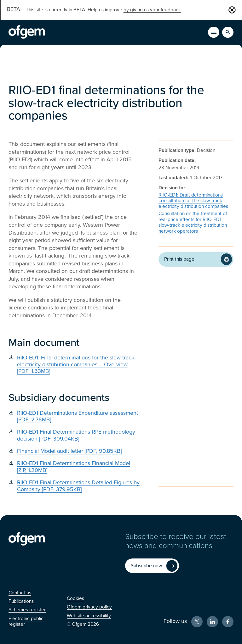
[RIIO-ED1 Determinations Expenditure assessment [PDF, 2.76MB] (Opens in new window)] (74, 416)
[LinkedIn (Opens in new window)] (212, 622)
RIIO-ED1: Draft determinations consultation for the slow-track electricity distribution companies (193, 201)
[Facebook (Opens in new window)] (228, 622)
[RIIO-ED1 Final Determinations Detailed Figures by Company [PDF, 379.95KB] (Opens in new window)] (74, 486)
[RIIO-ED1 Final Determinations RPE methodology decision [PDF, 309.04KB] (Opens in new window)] (74, 435)
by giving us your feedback (152, 10)
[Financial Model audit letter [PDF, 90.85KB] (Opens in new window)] (74, 451)
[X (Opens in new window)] (197, 622)
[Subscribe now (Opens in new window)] (152, 566)
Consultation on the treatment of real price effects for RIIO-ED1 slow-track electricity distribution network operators (193, 222)
